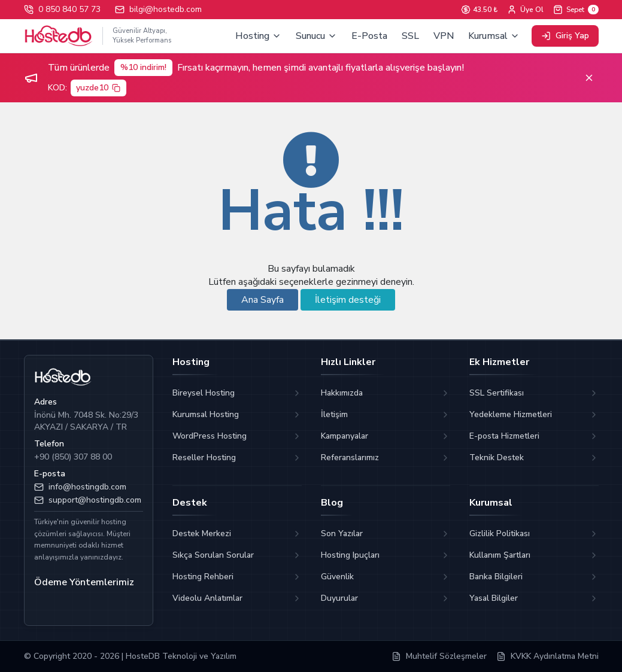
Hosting (258, 36)
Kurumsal (494, 36)
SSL (410, 36)
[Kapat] (589, 78)
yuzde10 (99, 88)
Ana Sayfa (263, 300)
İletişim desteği (348, 300)
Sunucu (316, 36)
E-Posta (369, 36)
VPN (444, 36)
